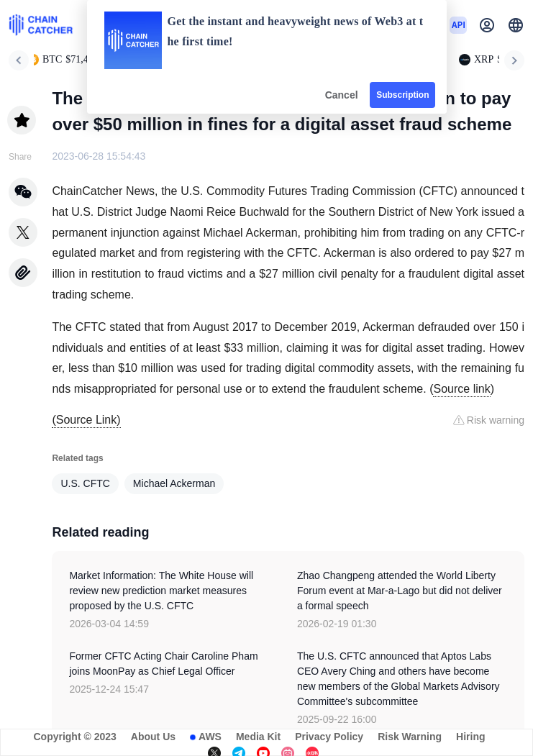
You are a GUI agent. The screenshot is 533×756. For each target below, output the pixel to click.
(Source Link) (86, 420)
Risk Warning (410, 737)
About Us (153, 737)
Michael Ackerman (174, 483)
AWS (210, 737)
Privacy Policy (329, 737)
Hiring (470, 737)
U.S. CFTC (85, 483)
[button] (516, 25)
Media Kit (258, 737)
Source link (461, 389)
